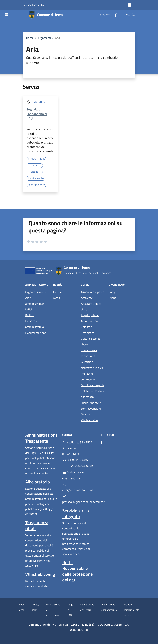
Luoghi (113, 292)
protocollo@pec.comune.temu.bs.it (79, 499)
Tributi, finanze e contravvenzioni (91, 406)
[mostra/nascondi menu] (6, 15)
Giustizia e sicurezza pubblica (92, 365)
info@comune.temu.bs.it (78, 488)
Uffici (28, 309)
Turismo (86, 414)
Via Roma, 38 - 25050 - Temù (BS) (79, 442)
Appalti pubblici (90, 315)
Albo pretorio (37, 482)
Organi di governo (36, 292)
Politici (29, 315)
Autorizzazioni (90, 321)
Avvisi (57, 298)
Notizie (57, 292)
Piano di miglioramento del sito (132, 610)
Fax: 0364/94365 (75, 460)
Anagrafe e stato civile (91, 307)
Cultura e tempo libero (91, 342)
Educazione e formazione (89, 353)
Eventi (113, 298)
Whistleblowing (40, 574)
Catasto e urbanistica (88, 330)
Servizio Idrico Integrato (76, 514)
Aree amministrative (34, 301)
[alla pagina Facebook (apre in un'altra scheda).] (114, 15)
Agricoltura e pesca (93, 292)
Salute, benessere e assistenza (93, 394)
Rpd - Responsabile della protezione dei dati (78, 571)
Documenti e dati (36, 333)
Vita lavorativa (90, 420)
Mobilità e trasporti (92, 385)
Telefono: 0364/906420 (71, 451)
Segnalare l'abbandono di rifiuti (37, 114)
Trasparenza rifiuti (37, 525)
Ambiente (38, 102)
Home (30, 38)
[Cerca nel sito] (133, 15)
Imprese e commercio (88, 377)
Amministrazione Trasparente (41, 438)
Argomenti (44, 38)
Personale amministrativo (35, 324)
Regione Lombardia (33, 5)
